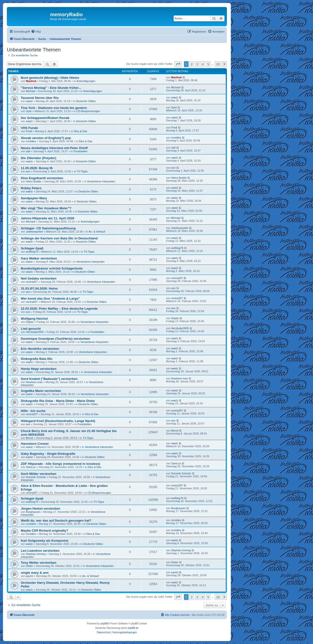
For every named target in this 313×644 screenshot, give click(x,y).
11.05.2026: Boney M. (37, 168)
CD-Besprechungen (88, 111)
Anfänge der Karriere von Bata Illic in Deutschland (59, 238)
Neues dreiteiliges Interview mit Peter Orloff (54, 148)
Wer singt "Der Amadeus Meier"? (46, 208)
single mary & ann (35, 573)
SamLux (31, 467)
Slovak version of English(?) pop (46, 138)
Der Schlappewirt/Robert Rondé (45, 118)
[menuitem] (36, 32)
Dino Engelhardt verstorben (42, 178)
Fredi (29, 131)
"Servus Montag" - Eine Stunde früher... (51, 88)
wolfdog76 (32, 252)
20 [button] (218, 64)
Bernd (29, 438)
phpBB (104, 624)
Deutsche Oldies (86, 101)
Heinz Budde (34, 181)
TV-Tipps (82, 171)
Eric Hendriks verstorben (40, 349)
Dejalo (30, 322)
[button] (178, 64)
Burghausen (33, 512)
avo (28, 171)
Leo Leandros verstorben (40, 551)
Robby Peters (31, 188)
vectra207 (32, 282)
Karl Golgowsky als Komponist (45, 541)
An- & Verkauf (97, 232)
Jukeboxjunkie (34, 232)
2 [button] (192, 64)
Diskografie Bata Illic (37, 359)
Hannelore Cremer (35, 444)
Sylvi (29, 111)
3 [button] (197, 64)
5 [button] (208, 64)
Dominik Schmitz (36, 477)
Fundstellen (81, 151)
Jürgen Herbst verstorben (40, 509)
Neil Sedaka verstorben (39, 278)
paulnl (29, 576)
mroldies (31, 141)
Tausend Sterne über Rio (40, 98)
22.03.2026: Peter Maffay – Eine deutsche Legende (59, 309)
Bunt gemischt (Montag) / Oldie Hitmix (50, 78)
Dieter (29, 566)
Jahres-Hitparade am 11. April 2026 (48, 218)
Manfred (31, 81)
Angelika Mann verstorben (41, 391)
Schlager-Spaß (32, 248)
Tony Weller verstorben (39, 563)
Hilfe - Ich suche (33, 411)
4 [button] (203, 64)
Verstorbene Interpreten (101, 181)
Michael (31, 91)
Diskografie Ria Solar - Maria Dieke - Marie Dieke (58, 401)
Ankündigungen (86, 81)
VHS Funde (29, 128)
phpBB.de (133, 628)
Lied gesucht (31, 329)
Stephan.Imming (36, 554)
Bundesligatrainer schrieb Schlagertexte (52, 268)
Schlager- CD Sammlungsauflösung (48, 228)
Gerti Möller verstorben (39, 474)
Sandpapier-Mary (34, 198)
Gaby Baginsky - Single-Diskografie (48, 454)
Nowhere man (34, 382)
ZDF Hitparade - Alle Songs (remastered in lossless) (60, 464)
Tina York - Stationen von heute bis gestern (54, 108)
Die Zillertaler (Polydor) (39, 158)
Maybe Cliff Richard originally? (44, 531)
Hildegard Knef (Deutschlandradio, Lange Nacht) (58, 421)
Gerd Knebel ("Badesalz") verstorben (49, 379)
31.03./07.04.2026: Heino (39, 288)
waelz (29, 101)
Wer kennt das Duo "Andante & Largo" (50, 299)
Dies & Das (81, 131)
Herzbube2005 (35, 332)
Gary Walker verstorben (39, 258)
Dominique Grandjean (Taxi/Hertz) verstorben (55, 339)
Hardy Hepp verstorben (39, 369)
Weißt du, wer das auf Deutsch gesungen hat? (56, 521)
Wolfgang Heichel (34, 319)
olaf (28, 151)
